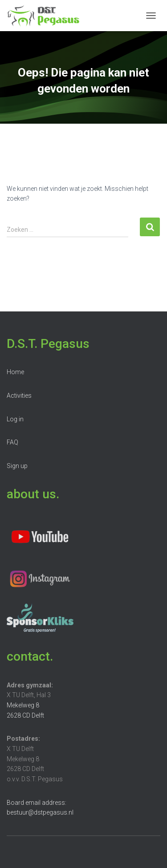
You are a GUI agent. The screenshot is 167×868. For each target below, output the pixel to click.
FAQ (12, 442)
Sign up (17, 466)
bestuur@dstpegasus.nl (40, 812)
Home (15, 372)
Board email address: (37, 803)
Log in (15, 419)
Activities (19, 396)
